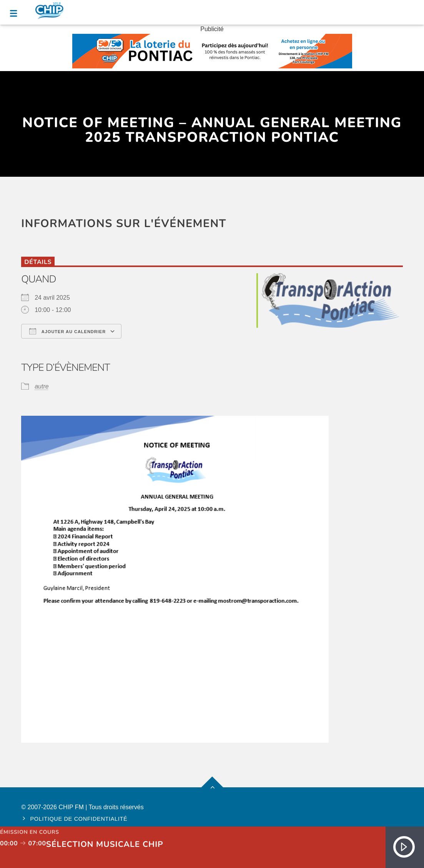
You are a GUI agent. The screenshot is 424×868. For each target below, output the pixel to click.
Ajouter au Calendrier (67, 331)
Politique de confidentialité (79, 819)
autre (42, 386)
